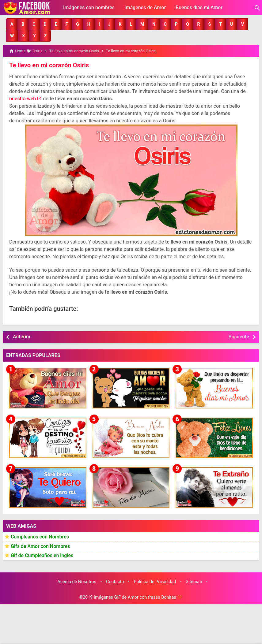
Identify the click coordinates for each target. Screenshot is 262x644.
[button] (12, 24)
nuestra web (23, 99)
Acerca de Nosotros (77, 581)
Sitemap (194, 581)
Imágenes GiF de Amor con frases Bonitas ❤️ (138, 597)
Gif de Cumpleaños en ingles (42, 555)
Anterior (22, 337)
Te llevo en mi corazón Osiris (49, 65)
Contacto (115, 581)
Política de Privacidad (155, 581)
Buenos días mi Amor (199, 7)
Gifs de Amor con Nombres (40, 546)
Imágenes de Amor (145, 7)
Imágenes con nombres (89, 7)
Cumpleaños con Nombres (40, 536)
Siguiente (239, 337)
